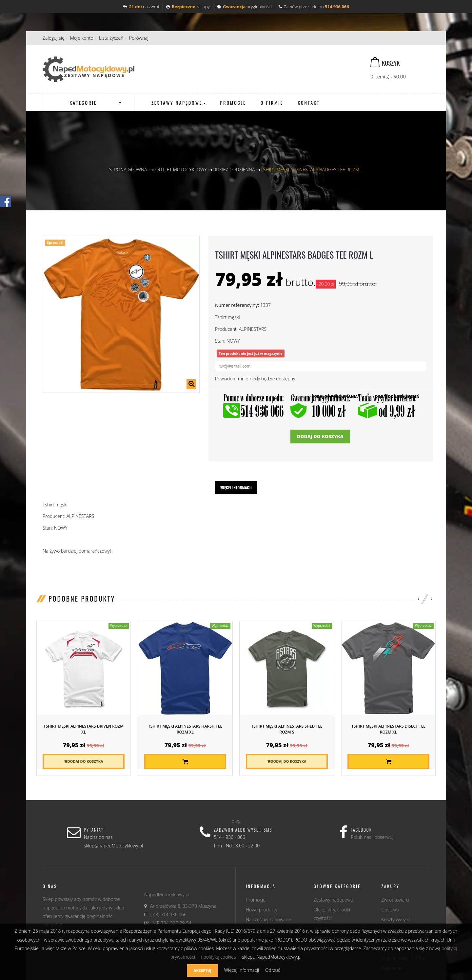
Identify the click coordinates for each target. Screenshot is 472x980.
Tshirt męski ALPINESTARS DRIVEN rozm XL (84, 729)
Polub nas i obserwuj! (373, 837)
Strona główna (128, 170)
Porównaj (139, 38)
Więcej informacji (236, 488)
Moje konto (82, 38)
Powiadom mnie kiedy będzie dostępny (255, 379)
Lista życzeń (111, 38)
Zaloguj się (54, 38)
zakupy (188, 7)
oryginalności (244, 7)
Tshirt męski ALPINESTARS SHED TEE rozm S (287, 729)
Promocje (256, 900)
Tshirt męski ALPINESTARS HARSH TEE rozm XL (185, 729)
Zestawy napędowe (334, 900)
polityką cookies (219, 957)
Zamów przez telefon (314, 7)
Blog (236, 821)
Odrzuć (273, 970)
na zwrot (141, 7)
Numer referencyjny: (237, 305)
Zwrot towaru (395, 900)
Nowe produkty (262, 910)
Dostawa (390, 910)
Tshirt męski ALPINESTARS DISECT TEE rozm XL (388, 729)
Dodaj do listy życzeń (397, 396)
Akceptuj (202, 970)
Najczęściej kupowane (268, 919)
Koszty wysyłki (395, 919)
